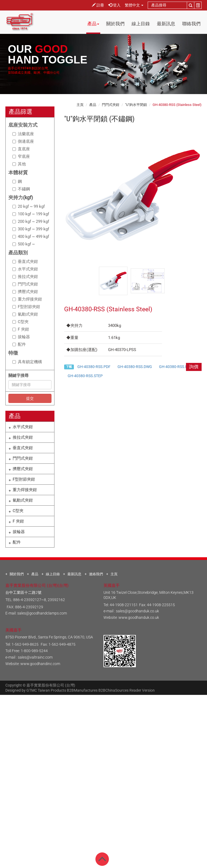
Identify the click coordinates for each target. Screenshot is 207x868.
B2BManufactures (82, 690)
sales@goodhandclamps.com (42, 613)
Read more (81, 763)
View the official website (116, 763)
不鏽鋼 (21, 189)
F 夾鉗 (21, 329)
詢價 (194, 367)
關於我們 (115, 24)
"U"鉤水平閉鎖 (136, 105)
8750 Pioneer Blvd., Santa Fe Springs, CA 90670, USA (49, 637)
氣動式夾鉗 (25, 314)
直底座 (21, 149)
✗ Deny (103, 717)
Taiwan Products (52, 690)
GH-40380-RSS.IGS (175, 367)
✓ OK (174, 865)
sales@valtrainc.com (35, 657)
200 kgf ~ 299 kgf (31, 222)
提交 (30, 398)
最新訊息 (166, 24)
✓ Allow (104, 711)
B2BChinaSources (113, 690)
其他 (19, 164)
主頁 (80, 105)
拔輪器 (21, 337)
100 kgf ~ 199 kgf (31, 214)
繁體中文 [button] (134, 5)
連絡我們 (96, 574)
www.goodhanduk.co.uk (139, 617)
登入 (114, 5)
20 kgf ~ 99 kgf (29, 206)
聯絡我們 (191, 24)
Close (104, 698)
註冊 (98, 5)
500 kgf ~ (24, 244)
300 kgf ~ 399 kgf (31, 229)
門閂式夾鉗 (25, 284)
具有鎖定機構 (27, 362)
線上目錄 (141, 24)
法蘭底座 (23, 134)
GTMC (32, 690)
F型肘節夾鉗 (26, 307)
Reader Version (142, 690)
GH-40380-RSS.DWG (135, 367)
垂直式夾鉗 (25, 262)
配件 (19, 344)
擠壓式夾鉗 (25, 292)
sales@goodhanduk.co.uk (137, 611)
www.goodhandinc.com (40, 664)
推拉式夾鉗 (25, 277)
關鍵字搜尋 (18, 376)
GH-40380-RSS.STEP (85, 376)
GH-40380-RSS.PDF (94, 367)
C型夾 (20, 322)
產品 (93, 24)
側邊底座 (23, 141)
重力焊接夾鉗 (27, 299)
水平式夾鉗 (25, 269)
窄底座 (21, 156)
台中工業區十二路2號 (23, 592)
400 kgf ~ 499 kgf (31, 237)
